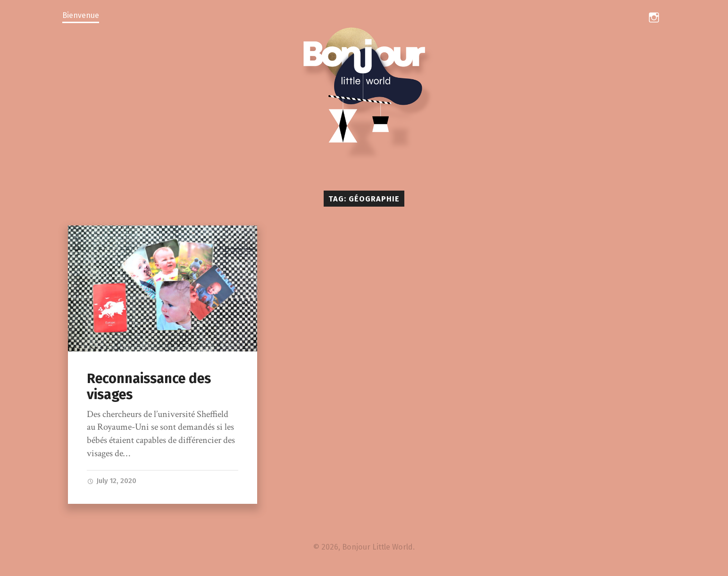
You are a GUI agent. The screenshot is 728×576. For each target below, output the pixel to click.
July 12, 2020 (112, 481)
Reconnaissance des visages (149, 387)
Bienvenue (81, 15)
